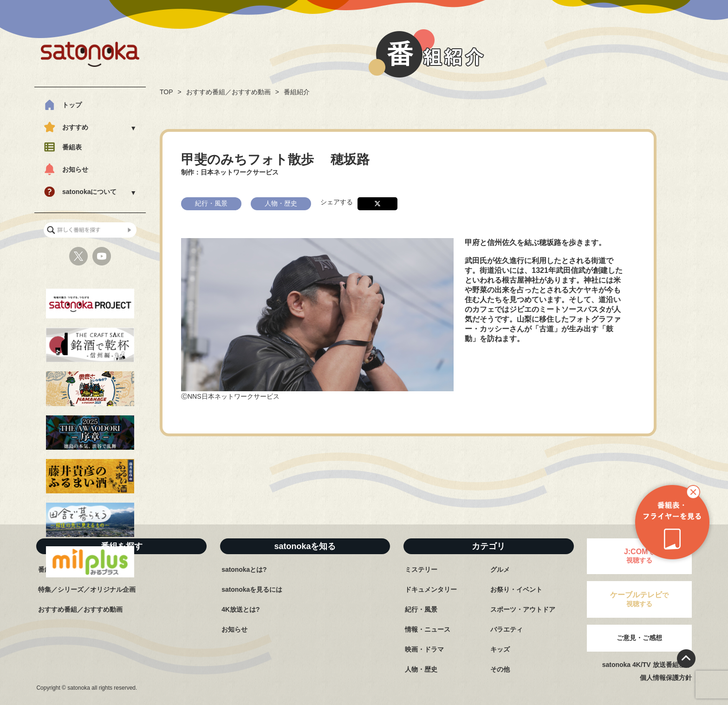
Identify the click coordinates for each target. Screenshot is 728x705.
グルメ (500, 569)
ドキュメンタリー (431, 589)
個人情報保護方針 (666, 678)
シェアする (337, 201)
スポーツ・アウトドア (523, 609)
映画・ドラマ (424, 649)
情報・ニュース (428, 629)
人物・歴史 (421, 669)
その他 (500, 669)
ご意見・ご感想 (639, 638)
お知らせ (75, 169)
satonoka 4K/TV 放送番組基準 (647, 665)
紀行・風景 (421, 609)
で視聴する (639, 599)
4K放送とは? (240, 609)
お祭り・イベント (516, 589)
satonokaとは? (244, 569)
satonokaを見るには (252, 589)
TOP (166, 92)
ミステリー (421, 569)
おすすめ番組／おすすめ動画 (228, 92)
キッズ (500, 649)
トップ (72, 105)
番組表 (72, 147)
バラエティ (507, 629)
